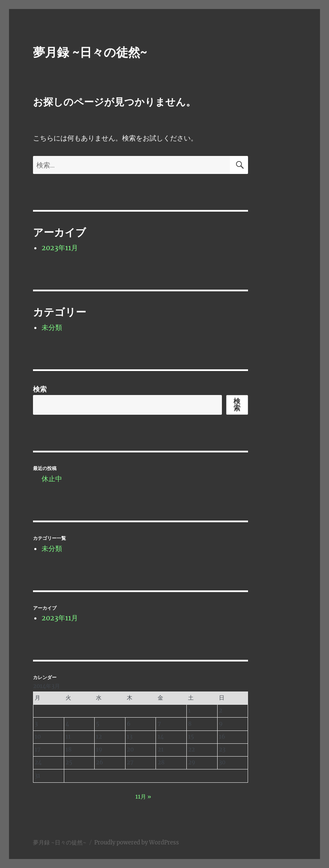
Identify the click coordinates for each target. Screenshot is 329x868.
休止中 (52, 479)
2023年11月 (60, 248)
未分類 (52, 327)
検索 (40, 389)
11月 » (143, 797)
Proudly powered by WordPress (137, 843)
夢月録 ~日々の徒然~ (90, 52)
